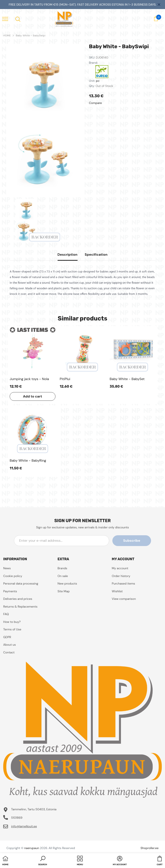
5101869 (17, 818)
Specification (96, 255)
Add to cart (33, 396)
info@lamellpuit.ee (24, 826)
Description (68, 255)
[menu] (5, 19)
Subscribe (132, 541)
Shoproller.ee (150, 848)
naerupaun (32, 848)
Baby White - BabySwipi (31, 36)
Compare (95, 103)
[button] (43, 861)
